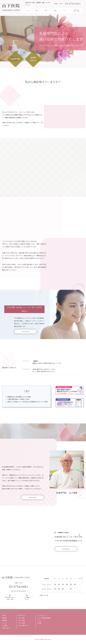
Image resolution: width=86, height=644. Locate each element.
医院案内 (46, 10)
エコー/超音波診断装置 (44, 618)
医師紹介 (37, 10)
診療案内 (55, 10)
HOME (28, 10)
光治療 (39, 623)
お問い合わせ (76, 10)
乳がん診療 (22, 620)
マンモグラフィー (42, 615)
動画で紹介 (52, 363)
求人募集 (5, 625)
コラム (39, 620)
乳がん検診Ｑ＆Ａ (24, 625)
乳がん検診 (22, 618)
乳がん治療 (22, 623)
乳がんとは (22, 615)
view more (26, 331)
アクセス (65, 10)
